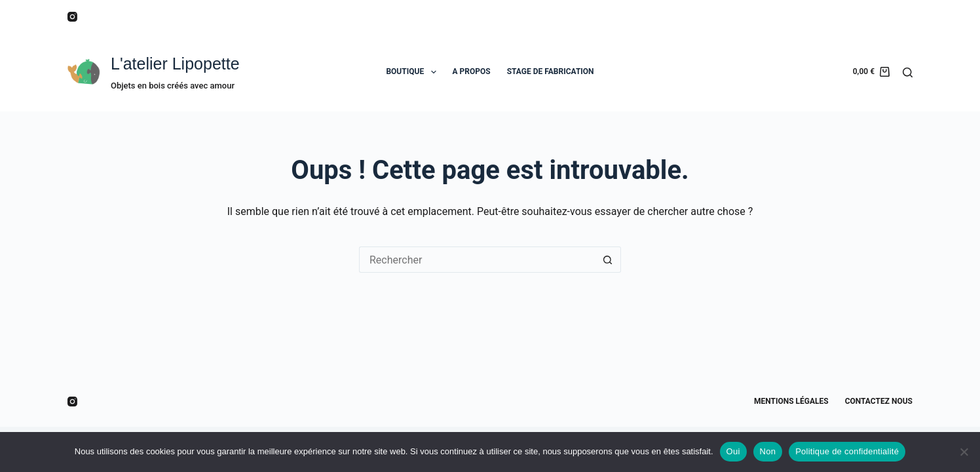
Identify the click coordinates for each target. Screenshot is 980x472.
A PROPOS (472, 71)
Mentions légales (791, 401)
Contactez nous (879, 401)
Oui (733, 451)
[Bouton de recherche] (608, 260)
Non (768, 451)
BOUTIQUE (413, 72)
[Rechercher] (908, 72)
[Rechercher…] (477, 260)
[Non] (964, 452)
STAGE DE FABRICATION (551, 71)
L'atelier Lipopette (175, 64)
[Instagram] (72, 17)
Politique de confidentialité (847, 451)
